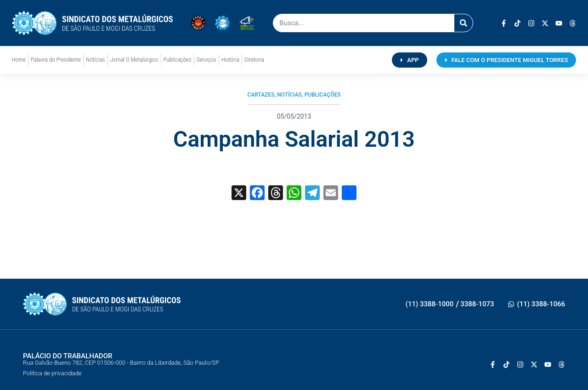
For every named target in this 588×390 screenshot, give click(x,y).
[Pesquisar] (464, 23)
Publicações (178, 60)
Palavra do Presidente (56, 60)
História (230, 60)
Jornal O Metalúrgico (134, 60)
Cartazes (261, 95)
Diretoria (254, 60)
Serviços (206, 60)
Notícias (95, 60)
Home (19, 60)
